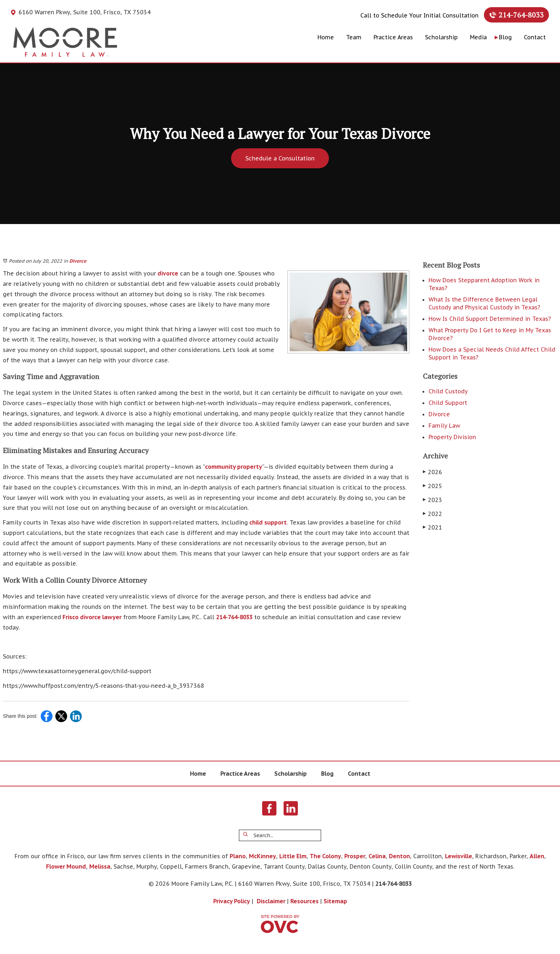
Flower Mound (66, 866)
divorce (167, 273)
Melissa (100, 866)
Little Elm (293, 856)
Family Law (444, 426)
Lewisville (459, 856)
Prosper (355, 856)
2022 (432, 514)
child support (267, 522)
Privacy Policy (232, 901)
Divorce (78, 261)
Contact (535, 37)
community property (234, 467)
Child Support (448, 403)
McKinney (262, 856)
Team (354, 37)
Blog (505, 37)
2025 (432, 486)
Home (326, 37)
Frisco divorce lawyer (91, 617)
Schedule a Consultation (280, 158)
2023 (432, 500)
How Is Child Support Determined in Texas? (490, 319)
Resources (304, 901)
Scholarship (441, 37)
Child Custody (448, 391)
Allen (537, 856)
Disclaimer (271, 901)
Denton (399, 856)
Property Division (452, 437)
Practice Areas (393, 37)
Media (478, 37)
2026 (432, 472)
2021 (432, 527)
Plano (238, 856)
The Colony (325, 856)
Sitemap (335, 901)
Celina (377, 856)
